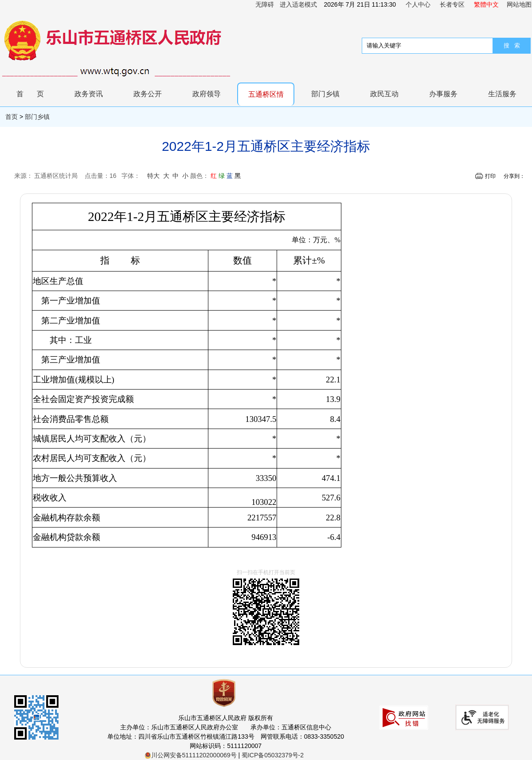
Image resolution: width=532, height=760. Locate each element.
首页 (37, 94)
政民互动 (384, 94)
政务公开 (148, 94)
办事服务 (443, 94)
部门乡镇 (325, 94)
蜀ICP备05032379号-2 (273, 755)
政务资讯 (89, 94)
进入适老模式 (298, 4)
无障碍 (265, 4)
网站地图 (519, 4)
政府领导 (207, 94)
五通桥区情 (266, 94)
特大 (153, 176)
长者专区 (452, 4)
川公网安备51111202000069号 (191, 755)
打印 (490, 176)
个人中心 (418, 4)
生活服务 (502, 94)
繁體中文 (486, 4)
